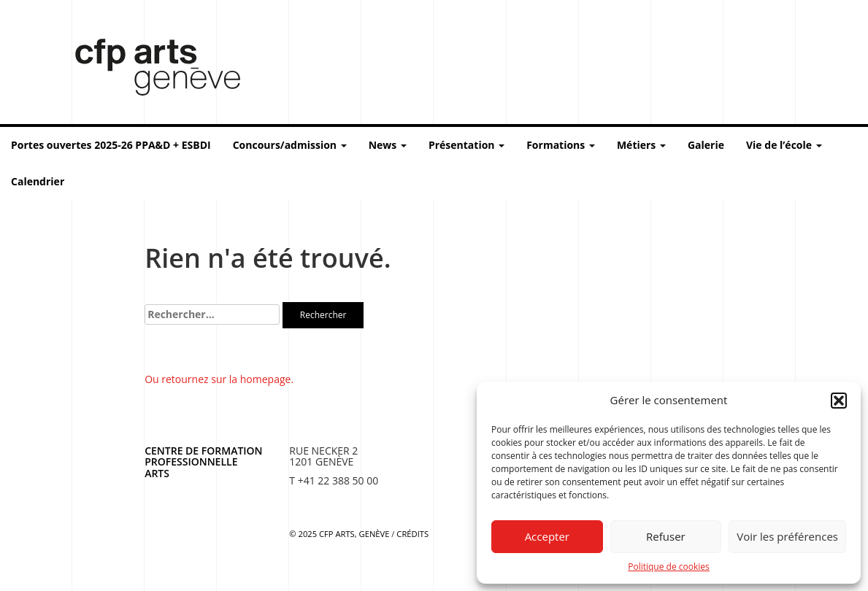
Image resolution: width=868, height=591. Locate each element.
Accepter (547, 536)
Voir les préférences (787, 536)
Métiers (641, 145)
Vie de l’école (784, 145)
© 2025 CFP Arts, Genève (339, 534)
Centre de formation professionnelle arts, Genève (149, 70)
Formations (561, 145)
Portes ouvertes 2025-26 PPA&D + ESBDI (111, 145)
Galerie (706, 145)
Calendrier (38, 181)
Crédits (412, 534)
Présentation (466, 145)
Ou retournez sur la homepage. (219, 379)
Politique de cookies (669, 567)
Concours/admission (290, 145)
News (388, 145)
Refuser (666, 536)
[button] (839, 401)
